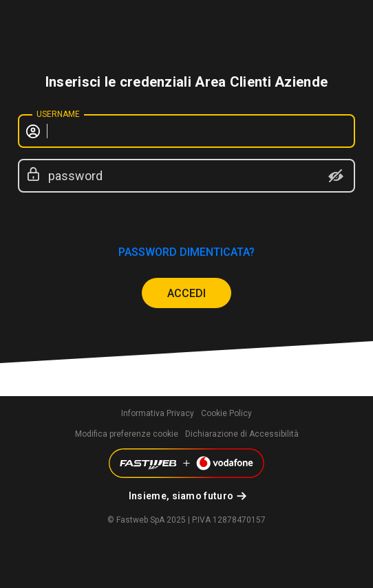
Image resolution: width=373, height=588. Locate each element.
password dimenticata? (186, 252)
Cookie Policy (226, 413)
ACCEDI (186, 293)
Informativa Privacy (158, 413)
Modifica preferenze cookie (127, 434)
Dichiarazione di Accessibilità (242, 434)
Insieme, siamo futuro (181, 496)
